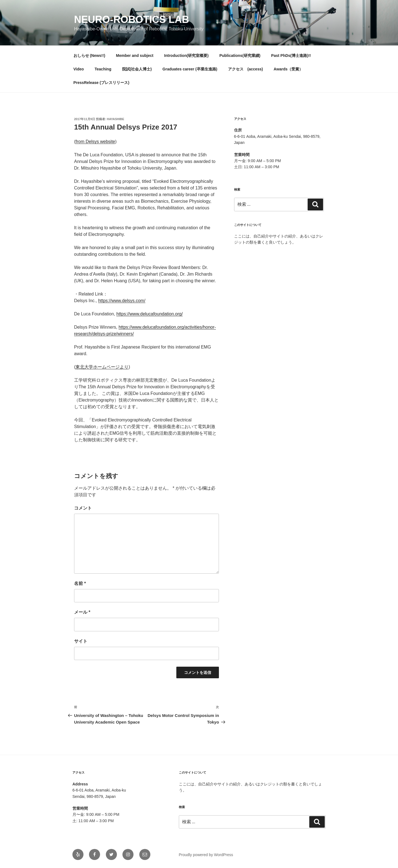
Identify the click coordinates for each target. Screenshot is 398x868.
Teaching (103, 69)
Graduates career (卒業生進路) (190, 69)
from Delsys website (95, 142)
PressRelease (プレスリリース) (101, 83)
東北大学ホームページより (102, 367)
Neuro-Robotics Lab (132, 19)
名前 (80, 583)
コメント (83, 508)
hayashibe (116, 119)
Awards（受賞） (288, 69)
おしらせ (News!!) (89, 56)
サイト (81, 641)
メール (82, 612)
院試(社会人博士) (137, 69)
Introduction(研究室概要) (186, 56)
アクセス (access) (245, 69)
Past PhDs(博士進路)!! (291, 56)
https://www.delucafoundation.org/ (150, 314)
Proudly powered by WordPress (206, 855)
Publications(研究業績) (240, 56)
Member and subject (135, 56)
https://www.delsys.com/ (122, 301)
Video (79, 69)
